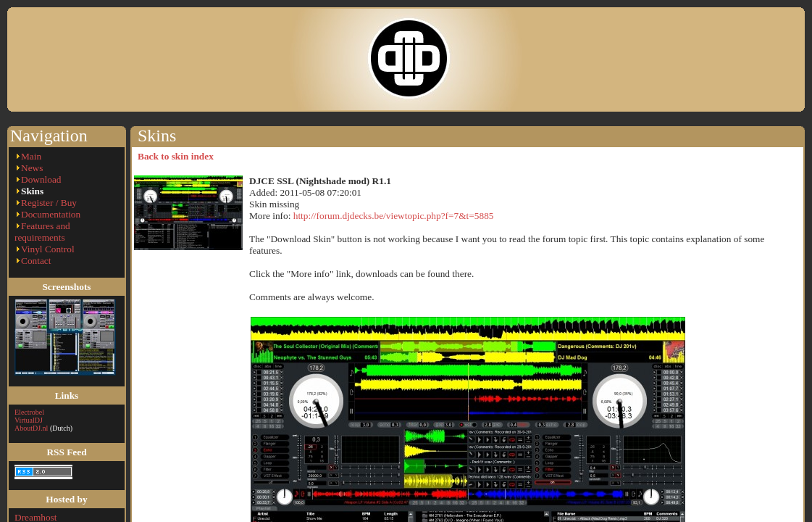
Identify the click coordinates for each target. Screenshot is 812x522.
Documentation (51, 214)
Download (41, 179)
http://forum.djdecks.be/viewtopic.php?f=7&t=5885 (394, 216)
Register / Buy (49, 203)
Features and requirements (42, 232)
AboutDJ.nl (31, 428)
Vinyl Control (48, 249)
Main (31, 156)
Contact (36, 261)
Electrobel (29, 412)
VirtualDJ (29, 420)
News (32, 168)
